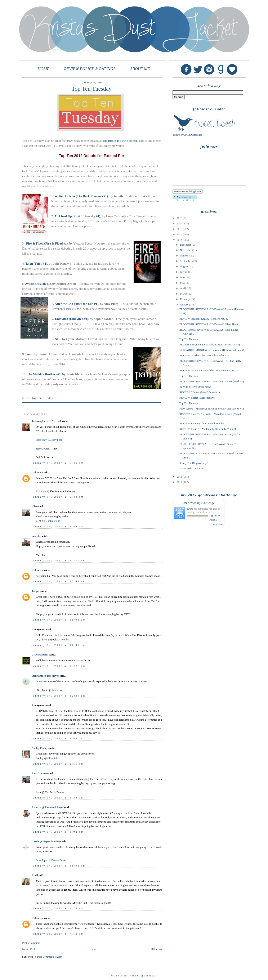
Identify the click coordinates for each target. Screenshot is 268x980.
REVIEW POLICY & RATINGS (90, 69)
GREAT (49, 449)
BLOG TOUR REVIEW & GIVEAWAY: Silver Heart (209, 324)
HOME (44, 69)
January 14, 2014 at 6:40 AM (58, 463)
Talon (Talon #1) (36, 264)
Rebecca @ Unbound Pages (48, 807)
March (184, 294)
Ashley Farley (40, 748)
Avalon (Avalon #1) (38, 284)
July (183, 272)
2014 (180, 240)
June (183, 277)
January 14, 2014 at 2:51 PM (58, 764)
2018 (180, 218)
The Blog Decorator (144, 975)
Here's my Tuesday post (49, 440)
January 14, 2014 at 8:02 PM (58, 832)
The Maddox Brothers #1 (44, 374)
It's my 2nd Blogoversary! (193, 463)
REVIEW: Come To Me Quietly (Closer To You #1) (207, 429)
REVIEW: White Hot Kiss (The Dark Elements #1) (207, 370)
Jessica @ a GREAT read (46, 421)
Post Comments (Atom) (50, 957)
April (35, 875)
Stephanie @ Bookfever (45, 676)
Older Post (157, 949)
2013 (180, 477)
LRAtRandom (40, 655)
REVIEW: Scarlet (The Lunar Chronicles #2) (204, 355)
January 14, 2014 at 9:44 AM (58, 526)
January (185, 305)
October (185, 256)
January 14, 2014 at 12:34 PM (59, 696)
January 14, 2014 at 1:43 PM (58, 738)
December (186, 245)
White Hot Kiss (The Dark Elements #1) (81, 196)
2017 (180, 223)
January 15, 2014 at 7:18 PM (58, 934)
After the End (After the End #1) (77, 304)
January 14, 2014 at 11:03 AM (59, 620)
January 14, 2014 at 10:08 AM (59, 560)
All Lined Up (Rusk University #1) (77, 216)
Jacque (36, 591)
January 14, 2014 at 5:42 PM (58, 798)
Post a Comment (31, 943)
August (184, 266)
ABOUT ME (140, 69)
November (186, 250)
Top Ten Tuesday (43, 398)
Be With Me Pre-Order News (195, 387)
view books (218, 524)
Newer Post (28, 949)
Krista (190, 509)
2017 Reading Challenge (198, 503)
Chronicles (53, 758)
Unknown (37, 472)
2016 (180, 229)
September (186, 261)
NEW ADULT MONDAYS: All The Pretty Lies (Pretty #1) (211, 409)
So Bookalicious (51, 521)
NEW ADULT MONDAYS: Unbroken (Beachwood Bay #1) (212, 350)
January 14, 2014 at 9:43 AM (58, 497)
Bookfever (58, 690)
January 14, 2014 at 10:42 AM (59, 581)
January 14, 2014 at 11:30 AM (59, 645)
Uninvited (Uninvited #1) (72, 319)
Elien (35, 506)
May (183, 283)
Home (93, 949)
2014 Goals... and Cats (192, 468)
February (185, 299)
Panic (29, 354)
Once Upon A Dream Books (51, 860)
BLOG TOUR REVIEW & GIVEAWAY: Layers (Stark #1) (211, 381)
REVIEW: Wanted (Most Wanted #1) (199, 392)
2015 (180, 234)
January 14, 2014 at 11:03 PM (59, 866)
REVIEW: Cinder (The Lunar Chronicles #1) (204, 423)
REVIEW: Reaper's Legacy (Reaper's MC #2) (204, 319)
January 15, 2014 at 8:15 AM (58, 908)
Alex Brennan (40, 773)
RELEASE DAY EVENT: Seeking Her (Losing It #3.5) (209, 344)
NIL (58, 339)
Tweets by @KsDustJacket (187, 135)
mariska (36, 536)
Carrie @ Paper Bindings (46, 841)
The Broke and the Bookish (120, 141)
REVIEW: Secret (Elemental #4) (197, 398)
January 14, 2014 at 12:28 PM (59, 666)
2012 (180, 482)
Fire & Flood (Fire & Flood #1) (47, 243)
